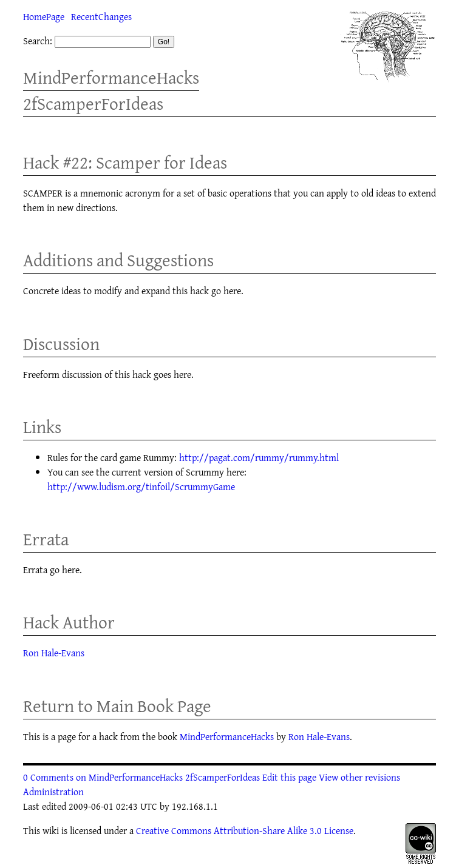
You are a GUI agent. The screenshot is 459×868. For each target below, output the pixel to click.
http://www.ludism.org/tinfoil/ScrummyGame (141, 486)
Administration (53, 792)
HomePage (44, 16)
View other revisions (359, 777)
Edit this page (289, 777)
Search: (38, 41)
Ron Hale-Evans (54, 653)
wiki (51, 830)
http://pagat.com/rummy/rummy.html (259, 457)
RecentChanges (101, 16)
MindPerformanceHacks (227, 736)
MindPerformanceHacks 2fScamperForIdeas (111, 90)
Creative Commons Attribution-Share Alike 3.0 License (245, 830)
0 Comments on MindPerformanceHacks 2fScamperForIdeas (141, 777)
